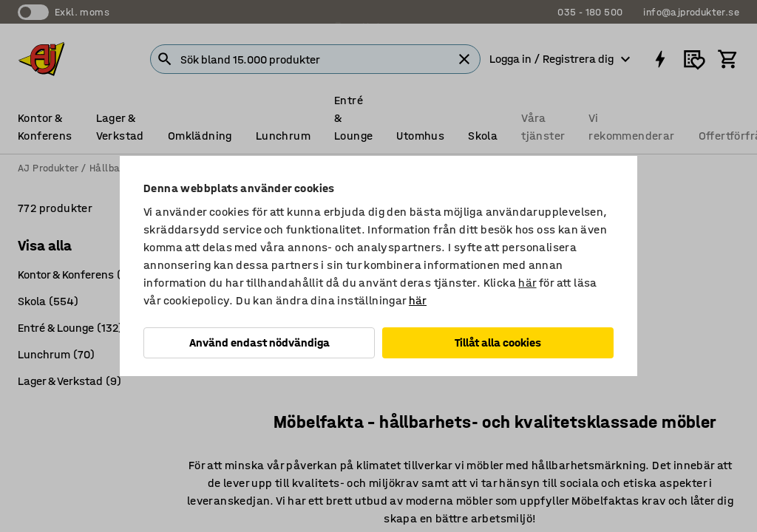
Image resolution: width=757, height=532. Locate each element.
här (527, 283)
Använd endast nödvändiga (259, 342)
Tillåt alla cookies (498, 342)
